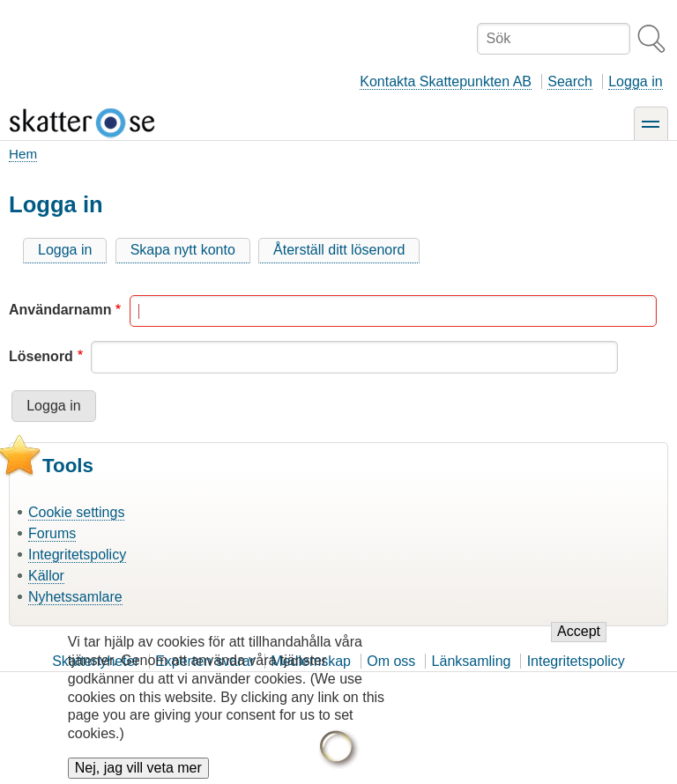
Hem (23, 154)
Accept (579, 636)
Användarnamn (60, 310)
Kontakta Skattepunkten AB (446, 81)
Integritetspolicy (77, 555)
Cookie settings (76, 512)
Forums (52, 533)
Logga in (635, 81)
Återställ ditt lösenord (339, 250)
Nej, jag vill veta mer (138, 772)
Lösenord (41, 356)
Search (570, 81)
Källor (46, 576)
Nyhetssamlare (75, 597)
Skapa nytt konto (183, 250)
